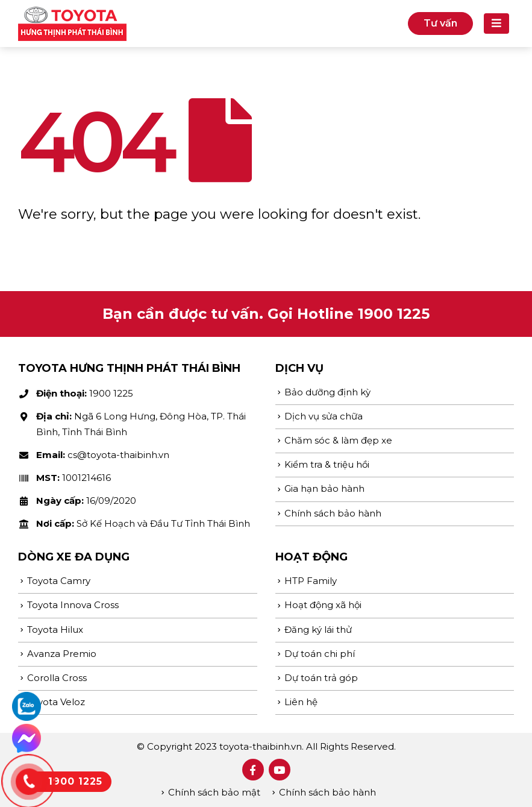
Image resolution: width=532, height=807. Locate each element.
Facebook (253, 770)
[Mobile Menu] (496, 24)
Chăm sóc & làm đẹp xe (338, 440)
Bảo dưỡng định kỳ (327, 392)
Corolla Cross (57, 678)
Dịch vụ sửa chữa (324, 416)
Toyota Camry (59, 581)
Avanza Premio (62, 654)
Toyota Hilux (55, 630)
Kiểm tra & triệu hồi (327, 464)
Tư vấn (440, 23)
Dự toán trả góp (321, 678)
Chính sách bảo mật (214, 792)
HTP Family (311, 581)
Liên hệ (301, 702)
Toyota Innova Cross (73, 605)
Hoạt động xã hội (323, 605)
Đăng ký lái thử (318, 630)
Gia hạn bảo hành (324, 488)
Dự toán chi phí (320, 654)
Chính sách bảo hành (333, 513)
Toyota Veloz (56, 702)
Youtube (280, 770)
